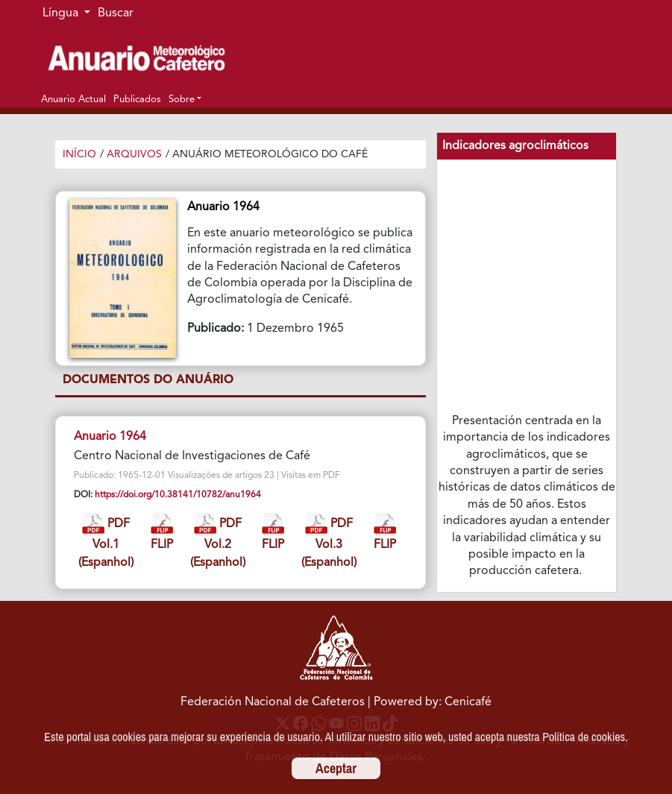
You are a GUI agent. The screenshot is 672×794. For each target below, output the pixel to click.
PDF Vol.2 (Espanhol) (218, 541)
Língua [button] (62, 13)
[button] (185, 99)
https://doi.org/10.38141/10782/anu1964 (178, 495)
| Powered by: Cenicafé (430, 702)
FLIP (162, 532)
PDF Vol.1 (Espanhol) (106, 541)
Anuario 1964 (110, 437)
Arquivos (134, 154)
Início (79, 154)
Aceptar (336, 768)
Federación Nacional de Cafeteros (273, 702)
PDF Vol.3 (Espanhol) (329, 541)
